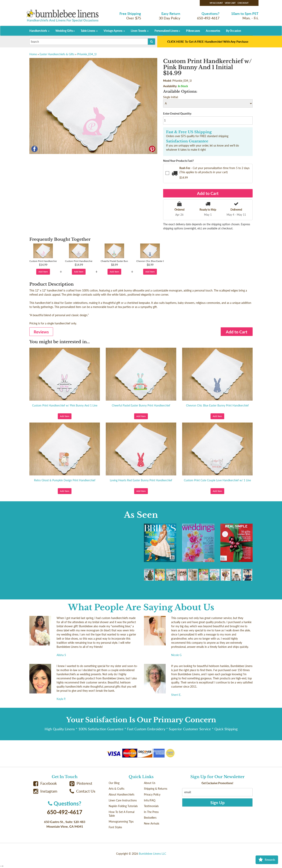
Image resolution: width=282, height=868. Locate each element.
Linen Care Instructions (123, 800)
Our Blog (114, 783)
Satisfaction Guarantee (187, 141)
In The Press (151, 812)
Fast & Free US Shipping (189, 132)
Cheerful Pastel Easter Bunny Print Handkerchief (141, 405)
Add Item (43, 272)
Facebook (45, 783)
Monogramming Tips (121, 821)
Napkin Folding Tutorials (123, 806)
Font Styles (115, 827)
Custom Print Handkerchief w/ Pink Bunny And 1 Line (65, 405)
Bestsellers (150, 818)
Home (33, 54)
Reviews (41, 332)
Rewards (267, 860)
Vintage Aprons (114, 31)
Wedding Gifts (65, 31)
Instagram (45, 791)
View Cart (230, 3)
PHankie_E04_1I (87, 54)
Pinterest (81, 783)
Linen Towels (140, 31)
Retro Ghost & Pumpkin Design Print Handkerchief (65, 480)
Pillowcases (193, 31)
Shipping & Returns (156, 789)
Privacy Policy (152, 794)
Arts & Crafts (117, 789)
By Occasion (234, 31)
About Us (150, 783)
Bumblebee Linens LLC (152, 854)
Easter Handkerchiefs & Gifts (57, 54)
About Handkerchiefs (122, 794)
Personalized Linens (167, 31)
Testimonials (151, 806)
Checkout (243, 3)
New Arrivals (152, 823)
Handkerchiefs (39, 31)
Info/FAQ (150, 800)
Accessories (213, 31)
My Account (216, 3)
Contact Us (82, 791)
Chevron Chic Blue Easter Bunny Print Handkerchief (217, 405)
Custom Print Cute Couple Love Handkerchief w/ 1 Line (217, 480)
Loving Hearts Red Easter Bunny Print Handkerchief (141, 480)
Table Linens (89, 31)
